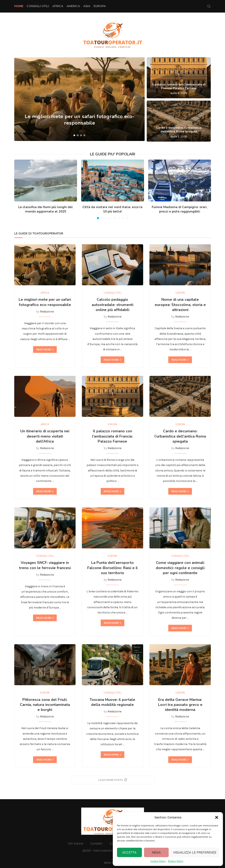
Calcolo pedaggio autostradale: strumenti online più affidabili (112, 305)
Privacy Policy (176, 861)
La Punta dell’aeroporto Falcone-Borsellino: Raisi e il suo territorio (112, 568)
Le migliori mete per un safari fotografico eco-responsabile (45, 302)
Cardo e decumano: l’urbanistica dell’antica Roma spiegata (179, 130)
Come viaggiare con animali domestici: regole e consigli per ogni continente (180, 568)
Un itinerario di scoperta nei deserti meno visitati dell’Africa (45, 436)
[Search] (209, 6)
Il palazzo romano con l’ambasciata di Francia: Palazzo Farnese (179, 86)
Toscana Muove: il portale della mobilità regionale (112, 702)
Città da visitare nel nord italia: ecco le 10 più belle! (112, 209)
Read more (45, 350)
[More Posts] (113, 780)
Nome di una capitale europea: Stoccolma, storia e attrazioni (180, 305)
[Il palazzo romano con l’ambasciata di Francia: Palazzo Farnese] (179, 78)
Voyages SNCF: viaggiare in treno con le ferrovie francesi (45, 565)
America (73, 6)
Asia (87, 6)
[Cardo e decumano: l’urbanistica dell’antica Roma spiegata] (179, 121)
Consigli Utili (38, 6)
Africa (58, 6)
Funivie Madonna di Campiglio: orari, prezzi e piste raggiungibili (180, 209)
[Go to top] (112, 863)
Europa (100, 6)
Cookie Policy (158, 861)
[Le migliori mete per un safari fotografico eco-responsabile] (80, 99)
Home (19, 6)
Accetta (129, 853)
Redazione (47, 312)
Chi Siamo (76, 843)
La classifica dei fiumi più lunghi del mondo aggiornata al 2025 (46, 209)
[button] (217, 817)
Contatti (96, 843)
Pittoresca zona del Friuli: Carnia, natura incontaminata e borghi (45, 705)
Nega (156, 853)
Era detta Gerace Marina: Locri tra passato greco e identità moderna (180, 705)
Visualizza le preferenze (195, 853)
